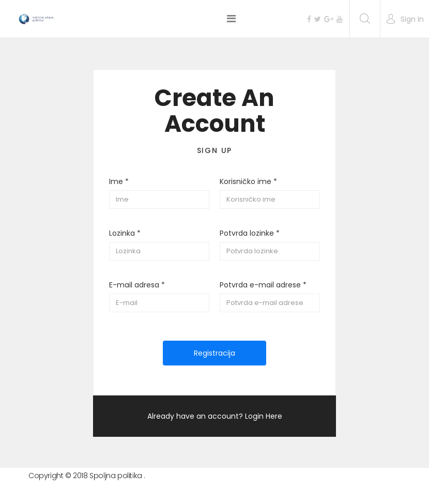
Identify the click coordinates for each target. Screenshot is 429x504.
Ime (119, 181)
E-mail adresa (137, 285)
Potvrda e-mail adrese (263, 285)
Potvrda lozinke (250, 233)
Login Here (264, 416)
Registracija (214, 353)
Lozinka (125, 233)
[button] (405, 19)
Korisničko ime (248, 181)
